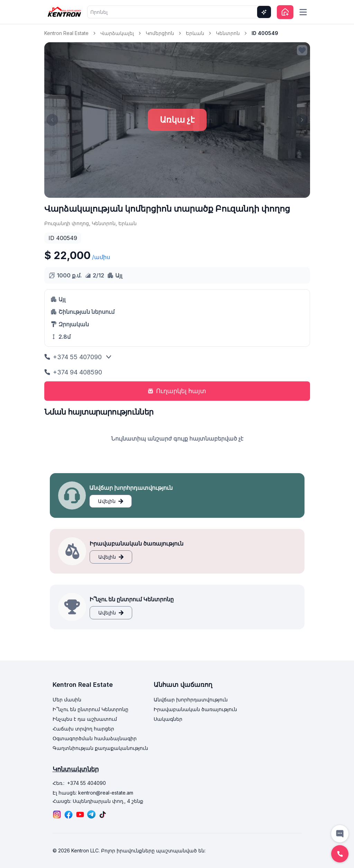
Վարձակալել (117, 33)
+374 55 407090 (73, 357)
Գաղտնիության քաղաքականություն (100, 748)
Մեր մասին (67, 699)
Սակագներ (168, 719)
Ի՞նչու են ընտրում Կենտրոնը (90, 709)
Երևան (195, 33)
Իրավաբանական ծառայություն (195, 709)
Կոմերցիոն (160, 33)
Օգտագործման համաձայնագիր (95, 738)
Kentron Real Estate (66, 33)
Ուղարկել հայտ (177, 391)
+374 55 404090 (87, 783)
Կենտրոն (228, 33)
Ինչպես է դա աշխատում (85, 719)
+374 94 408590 (73, 372)
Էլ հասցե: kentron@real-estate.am (93, 793)
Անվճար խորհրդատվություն (191, 699)
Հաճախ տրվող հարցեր (83, 729)
